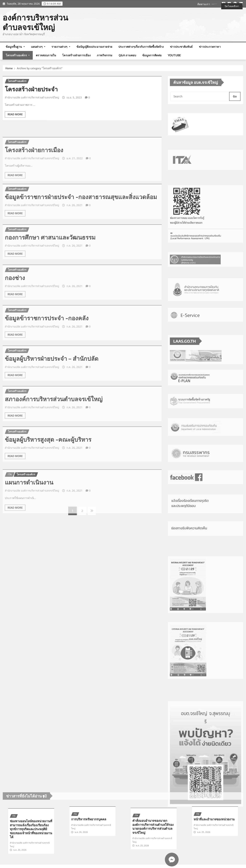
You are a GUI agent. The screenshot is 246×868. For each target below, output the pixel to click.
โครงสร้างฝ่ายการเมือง (76, 55)
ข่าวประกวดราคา (210, 47)
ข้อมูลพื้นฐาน (15, 47)
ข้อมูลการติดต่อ (152, 55)
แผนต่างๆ (38, 47)
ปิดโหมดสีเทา (232, 6)
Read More (15, 129)
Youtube (174, 55)
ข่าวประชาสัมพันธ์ (181, 47)
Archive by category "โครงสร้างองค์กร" (40, 70)
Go (235, 106)
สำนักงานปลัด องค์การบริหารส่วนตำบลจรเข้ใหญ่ (32, 112)
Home (9, 70)
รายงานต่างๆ (61, 47)
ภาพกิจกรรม (105, 55)
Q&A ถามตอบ (127, 55)
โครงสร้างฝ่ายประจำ (31, 103)
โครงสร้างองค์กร (18, 55)
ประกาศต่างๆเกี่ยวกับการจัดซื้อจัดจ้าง (141, 47)
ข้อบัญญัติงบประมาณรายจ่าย (94, 47)
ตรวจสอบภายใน (46, 55)
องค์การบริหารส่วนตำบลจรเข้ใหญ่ (35, 22)
